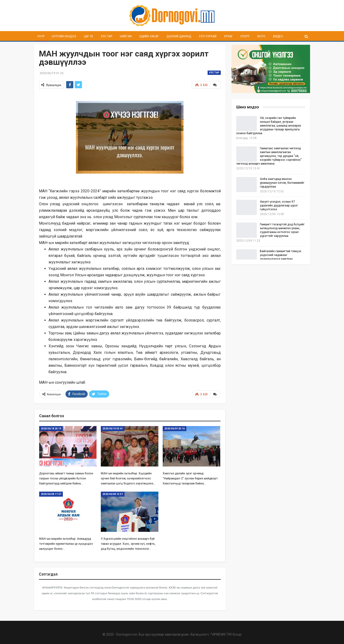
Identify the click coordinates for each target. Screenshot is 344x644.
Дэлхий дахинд (179, 36)
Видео (278, 36)
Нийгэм (126, 36)
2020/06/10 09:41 (113, 429)
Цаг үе (89, 36)
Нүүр (41, 36)
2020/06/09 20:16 (175, 429)
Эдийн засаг (149, 36)
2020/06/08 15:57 (113, 494)
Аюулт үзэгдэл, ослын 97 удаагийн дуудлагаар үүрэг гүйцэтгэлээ (279, 205)
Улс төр (106, 36)
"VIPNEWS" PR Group (226, 634)
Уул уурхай (208, 36)
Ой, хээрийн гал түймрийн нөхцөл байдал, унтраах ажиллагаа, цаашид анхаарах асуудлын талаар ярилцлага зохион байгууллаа (269, 126)
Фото (261, 36)
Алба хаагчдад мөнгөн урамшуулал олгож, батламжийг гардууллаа (282, 183)
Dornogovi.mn (127, 634)
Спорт (245, 36)
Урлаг (228, 36)
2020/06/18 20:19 (51, 429)
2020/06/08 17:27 (51, 494)
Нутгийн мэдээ (64, 36)
